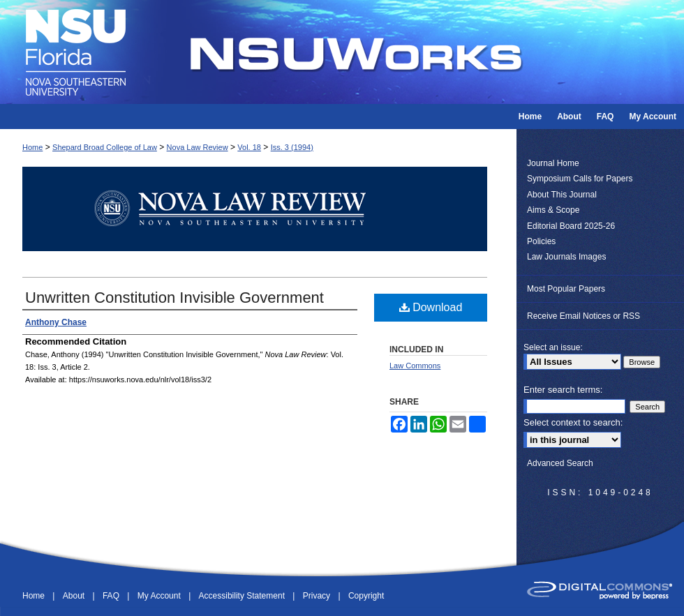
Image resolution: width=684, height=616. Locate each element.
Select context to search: (573, 422)
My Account (160, 596)
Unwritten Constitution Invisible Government (174, 298)
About (75, 596)
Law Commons (415, 366)
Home (32, 147)
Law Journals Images (566, 257)
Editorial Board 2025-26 (571, 226)
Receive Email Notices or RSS (583, 316)
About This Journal (562, 195)
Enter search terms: (563, 390)
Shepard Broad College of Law (105, 147)
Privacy (318, 596)
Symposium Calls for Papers (580, 179)
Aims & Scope (553, 210)
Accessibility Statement (243, 596)
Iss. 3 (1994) (292, 147)
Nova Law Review (198, 147)
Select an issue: (553, 347)
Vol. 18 (249, 147)
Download (431, 307)
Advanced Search (560, 463)
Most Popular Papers (566, 289)
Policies (541, 241)
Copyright (366, 596)
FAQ (112, 596)
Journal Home (553, 163)
